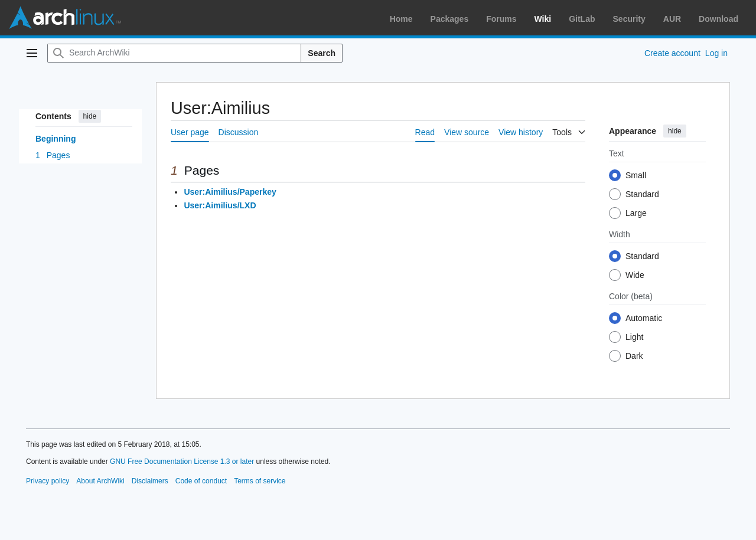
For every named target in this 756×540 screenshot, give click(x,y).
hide (90, 116)
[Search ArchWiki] (174, 53)
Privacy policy (48, 481)
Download (718, 19)
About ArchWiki (100, 481)
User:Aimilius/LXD (220, 205)
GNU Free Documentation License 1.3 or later (182, 462)
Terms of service (260, 481)
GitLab (582, 19)
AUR (672, 19)
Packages (450, 19)
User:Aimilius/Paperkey (230, 192)
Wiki (543, 19)
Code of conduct (201, 481)
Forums (501, 19)
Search (322, 53)
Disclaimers (150, 481)
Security (629, 19)
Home (401, 19)
